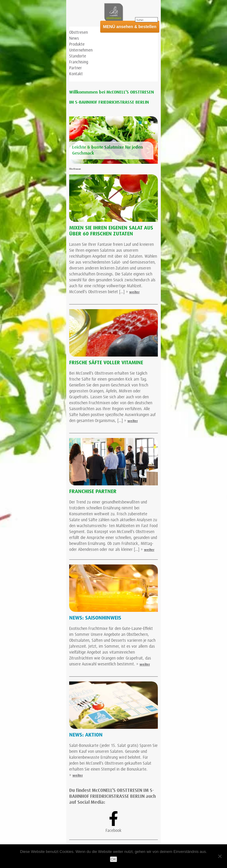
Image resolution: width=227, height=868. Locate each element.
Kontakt (76, 74)
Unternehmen (81, 50)
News (74, 38)
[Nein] (220, 856)
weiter (134, 292)
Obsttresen (78, 33)
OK (113, 859)
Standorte (78, 56)
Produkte (77, 44)
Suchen (140, 20)
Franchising (79, 62)
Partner (76, 68)
